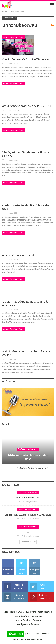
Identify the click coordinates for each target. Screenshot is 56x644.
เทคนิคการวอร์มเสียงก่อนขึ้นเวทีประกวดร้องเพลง (26, 207)
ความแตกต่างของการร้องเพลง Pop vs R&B (27, 106)
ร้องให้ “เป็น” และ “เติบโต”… (28, 498)
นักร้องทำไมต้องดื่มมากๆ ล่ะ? (18, 255)
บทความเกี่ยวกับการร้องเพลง (14, 37)
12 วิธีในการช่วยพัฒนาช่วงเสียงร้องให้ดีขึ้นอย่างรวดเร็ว (25, 303)
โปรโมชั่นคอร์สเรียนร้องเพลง (29, 449)
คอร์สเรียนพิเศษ (22, 616)
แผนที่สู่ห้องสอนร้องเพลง (28, 624)
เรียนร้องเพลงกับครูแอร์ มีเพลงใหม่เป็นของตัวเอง (28, 515)
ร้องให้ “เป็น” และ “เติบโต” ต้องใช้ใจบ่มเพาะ (25, 59)
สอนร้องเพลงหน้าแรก (14, 612)
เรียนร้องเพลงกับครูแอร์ (28, 510)
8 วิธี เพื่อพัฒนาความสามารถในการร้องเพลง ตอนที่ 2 (27, 353)
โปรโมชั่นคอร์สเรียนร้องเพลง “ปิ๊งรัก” (33, 468)
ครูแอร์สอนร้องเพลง (35, 639)
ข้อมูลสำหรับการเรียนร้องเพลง (29, 527)
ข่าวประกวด (37, 616)
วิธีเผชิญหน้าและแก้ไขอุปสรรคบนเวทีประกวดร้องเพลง (26, 154)
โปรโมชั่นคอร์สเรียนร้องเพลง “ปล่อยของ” (28, 457)
